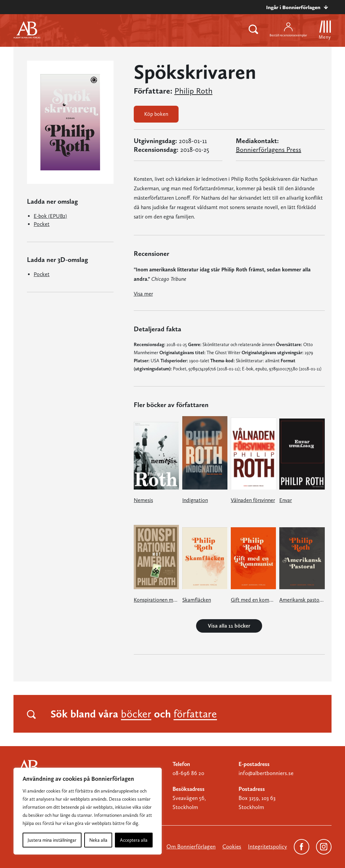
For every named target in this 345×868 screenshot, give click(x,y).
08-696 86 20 (188, 773)
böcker (136, 714)
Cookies (232, 846)
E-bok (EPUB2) (50, 216)
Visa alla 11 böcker (229, 626)
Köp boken (156, 114)
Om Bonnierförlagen (191, 846)
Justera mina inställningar (52, 840)
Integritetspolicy (268, 846)
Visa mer (143, 294)
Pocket (42, 224)
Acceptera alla (134, 840)
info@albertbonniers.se (266, 773)
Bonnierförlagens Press (269, 149)
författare (195, 714)
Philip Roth (194, 91)
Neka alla (98, 840)
